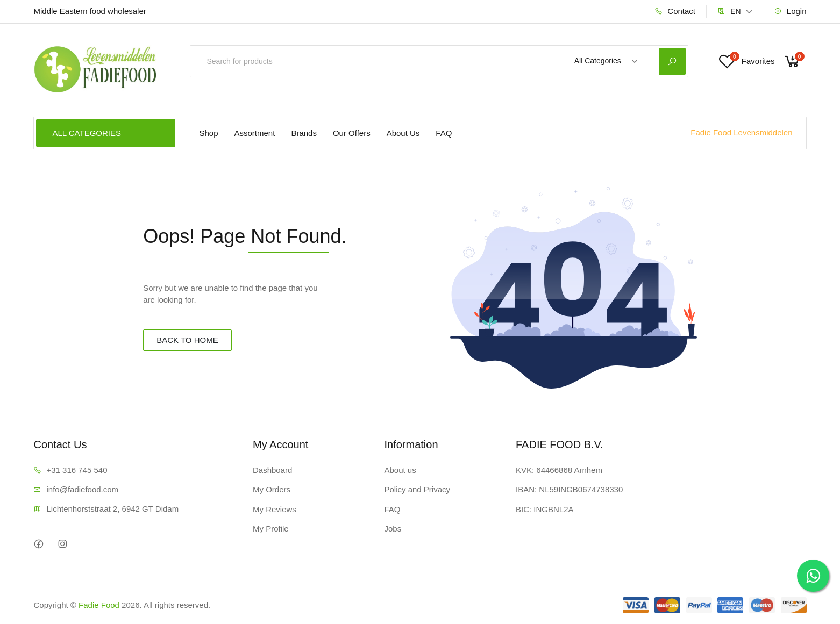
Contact (675, 11)
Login (790, 11)
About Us (403, 133)
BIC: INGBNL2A (545, 509)
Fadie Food (99, 605)
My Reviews (275, 509)
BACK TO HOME (187, 340)
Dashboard (272, 470)
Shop (208, 133)
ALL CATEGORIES (104, 133)
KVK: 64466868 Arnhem (559, 470)
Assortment (255, 133)
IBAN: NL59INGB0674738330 (569, 489)
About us (400, 470)
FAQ (444, 133)
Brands (304, 133)
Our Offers (352, 133)
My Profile (271, 529)
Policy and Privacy (417, 489)
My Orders (272, 489)
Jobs (393, 529)
